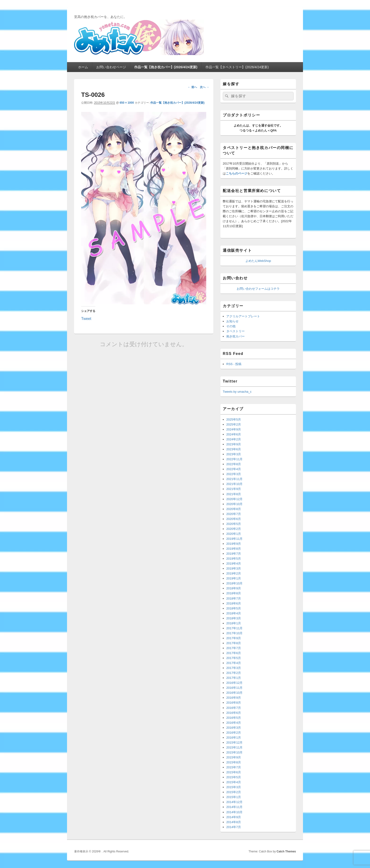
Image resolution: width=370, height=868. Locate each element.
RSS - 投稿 (234, 364)
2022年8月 (234, 464)
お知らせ (232, 321)
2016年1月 (234, 738)
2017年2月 (234, 673)
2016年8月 (234, 703)
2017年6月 (234, 653)
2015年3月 (234, 787)
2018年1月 (234, 623)
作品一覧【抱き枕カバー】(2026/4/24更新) (166, 67)
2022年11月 (234, 459)
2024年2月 (234, 439)
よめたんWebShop (258, 261)
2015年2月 (234, 792)
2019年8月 (234, 549)
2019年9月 (234, 544)
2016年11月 (234, 688)
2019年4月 (234, 564)
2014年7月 (234, 827)
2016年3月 (234, 728)
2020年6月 (234, 519)
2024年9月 (234, 429)
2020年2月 (234, 529)
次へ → (204, 87)
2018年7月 (234, 598)
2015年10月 (234, 752)
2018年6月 (234, 603)
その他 (231, 326)
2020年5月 (234, 524)
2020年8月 (234, 509)
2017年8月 (234, 643)
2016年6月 (234, 713)
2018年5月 (234, 608)
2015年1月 (234, 797)
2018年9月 (234, 588)
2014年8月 (234, 822)
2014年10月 (234, 812)
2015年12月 (234, 742)
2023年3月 (234, 454)
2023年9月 (234, 444)
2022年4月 (234, 469)
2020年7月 (234, 514)
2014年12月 (234, 802)
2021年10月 (234, 484)
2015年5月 (234, 777)
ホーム (83, 67)
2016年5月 (234, 718)
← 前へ (192, 87)
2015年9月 (234, 757)
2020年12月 (234, 499)
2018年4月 (234, 613)
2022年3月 (234, 474)
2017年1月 (234, 678)
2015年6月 (234, 772)
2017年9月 (234, 638)
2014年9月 (234, 817)
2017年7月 (234, 648)
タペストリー (235, 331)
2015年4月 (234, 782)
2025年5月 (234, 419)
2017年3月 (234, 668)
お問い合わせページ (111, 67)
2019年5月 (234, 559)
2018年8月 (234, 593)
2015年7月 (234, 767)
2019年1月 (234, 578)
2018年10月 (234, 583)
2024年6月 (234, 434)
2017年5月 (234, 658)
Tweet (86, 318)
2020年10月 (234, 504)
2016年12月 (234, 683)
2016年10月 (234, 693)
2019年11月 (234, 539)
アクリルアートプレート (243, 316)
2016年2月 (234, 733)
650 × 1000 (127, 103)
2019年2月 (234, 573)
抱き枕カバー (235, 336)
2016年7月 (234, 708)
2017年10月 (234, 633)
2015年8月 (234, 762)
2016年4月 (234, 723)
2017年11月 (234, 628)
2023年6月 (234, 449)
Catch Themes (286, 851)
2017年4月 (234, 663)
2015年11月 (234, 747)
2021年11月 (234, 479)
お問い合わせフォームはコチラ (258, 289)
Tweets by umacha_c (237, 392)
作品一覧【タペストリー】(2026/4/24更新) (237, 67)
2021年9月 (234, 489)
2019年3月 (234, 568)
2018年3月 (234, 618)
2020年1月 (234, 534)
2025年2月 (234, 424)
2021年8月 (234, 494)
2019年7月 (234, 554)
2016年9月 (234, 698)
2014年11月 (234, 807)
